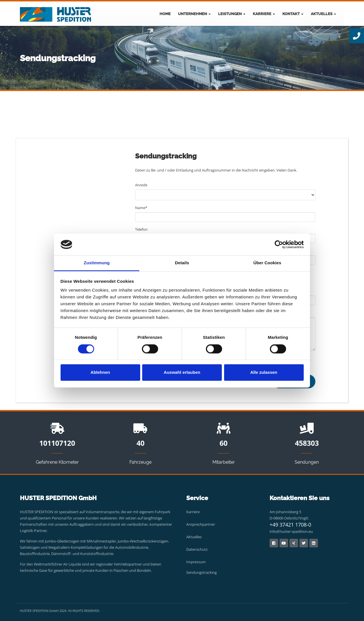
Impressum (196, 562)
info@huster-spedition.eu (291, 531)
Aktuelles (323, 14)
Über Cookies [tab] (267, 263)
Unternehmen (194, 14)
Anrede (141, 185)
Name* (141, 208)
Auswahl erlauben (182, 373)
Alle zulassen (264, 373)
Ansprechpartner (201, 524)
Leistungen (232, 14)
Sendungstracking (201, 572)
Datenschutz (197, 549)
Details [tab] (182, 263)
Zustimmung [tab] (97, 263)
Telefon (141, 229)
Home (165, 14)
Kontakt (293, 14)
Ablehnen (100, 373)
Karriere (264, 14)
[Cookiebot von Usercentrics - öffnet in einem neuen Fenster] (279, 244)
